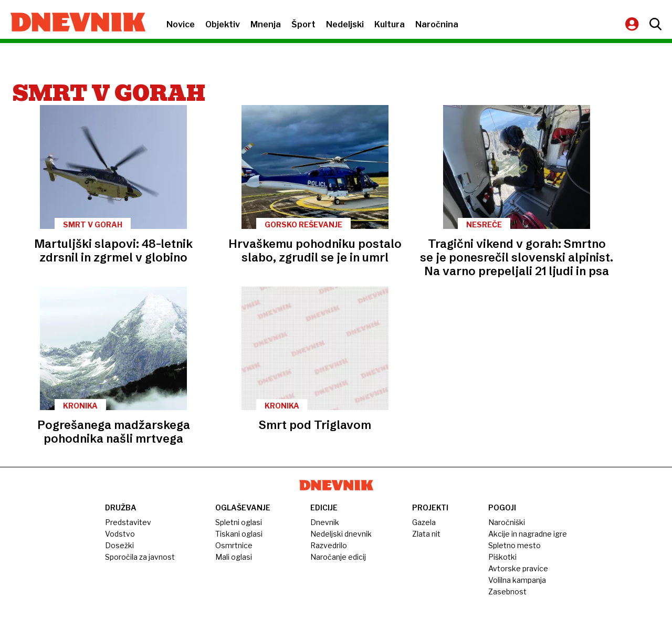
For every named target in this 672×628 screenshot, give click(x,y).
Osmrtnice (234, 545)
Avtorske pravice (518, 568)
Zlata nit (426, 534)
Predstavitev (128, 522)
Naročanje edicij (338, 557)
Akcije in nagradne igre (528, 534)
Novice (181, 24)
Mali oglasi (234, 557)
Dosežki (119, 545)
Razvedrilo (329, 545)
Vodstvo (120, 534)
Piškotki (502, 557)
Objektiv (223, 24)
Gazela (424, 522)
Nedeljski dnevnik (341, 534)
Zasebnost (507, 592)
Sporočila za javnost (140, 557)
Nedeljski (345, 24)
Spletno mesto (514, 545)
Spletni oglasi (239, 522)
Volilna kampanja (517, 580)
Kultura (390, 24)
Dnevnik (325, 522)
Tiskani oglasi (239, 534)
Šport (303, 24)
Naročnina (437, 24)
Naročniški (507, 522)
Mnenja (266, 24)
